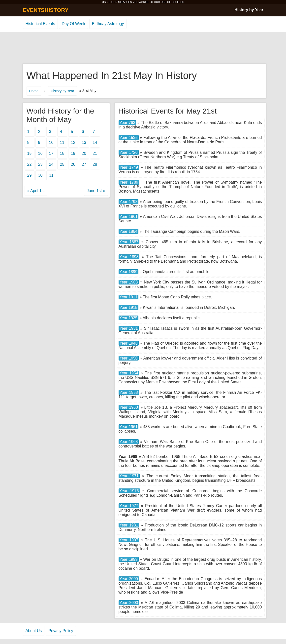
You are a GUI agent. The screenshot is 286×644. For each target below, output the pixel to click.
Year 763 (127, 123)
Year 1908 (129, 282)
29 (30, 175)
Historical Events (40, 24)
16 (40, 153)
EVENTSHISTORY (46, 10)
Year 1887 (129, 242)
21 (95, 153)
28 (95, 164)
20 (84, 153)
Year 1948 (129, 343)
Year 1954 (129, 373)
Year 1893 (129, 257)
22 (30, 164)
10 (51, 142)
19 (73, 153)
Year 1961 (129, 427)
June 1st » (96, 191)
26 (73, 164)
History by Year (249, 10)
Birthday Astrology (108, 24)
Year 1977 (129, 506)
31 (51, 175)
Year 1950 (129, 358)
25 (62, 164)
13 (84, 142)
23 (40, 164)
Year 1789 (129, 182)
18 (62, 153)
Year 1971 (129, 476)
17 (51, 153)
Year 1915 (128, 307)
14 (95, 142)
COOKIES (178, 2)
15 (30, 153)
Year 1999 (129, 559)
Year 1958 (129, 392)
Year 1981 (129, 525)
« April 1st (36, 191)
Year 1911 (128, 297)
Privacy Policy (61, 631)
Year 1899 (128, 272)
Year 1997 (129, 540)
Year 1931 (129, 328)
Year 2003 (129, 603)
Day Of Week (74, 24)
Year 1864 (128, 231)
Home (34, 91)
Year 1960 (129, 407)
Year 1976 (129, 491)
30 (40, 175)
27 (84, 164)
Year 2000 (129, 579)
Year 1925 (128, 318)
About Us (34, 631)
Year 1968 (129, 442)
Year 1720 (129, 152)
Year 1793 (129, 202)
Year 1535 (129, 138)
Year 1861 (129, 217)
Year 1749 (129, 167)
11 (62, 142)
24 (51, 164)
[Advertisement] (143, 48)
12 (73, 142)
